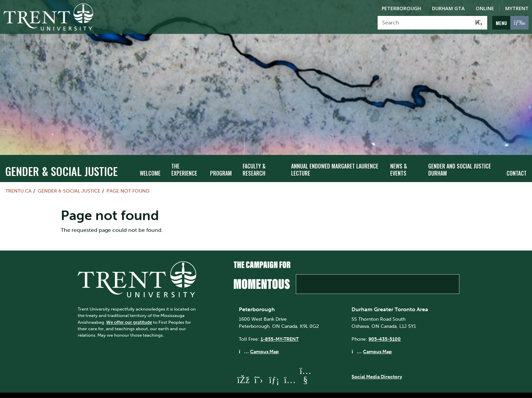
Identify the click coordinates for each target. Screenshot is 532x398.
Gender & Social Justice (61, 158)
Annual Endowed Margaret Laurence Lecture (335, 157)
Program (221, 160)
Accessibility (256, 389)
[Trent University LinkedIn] (274, 367)
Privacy (288, 389)
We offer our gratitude (129, 309)
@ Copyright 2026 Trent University (344, 389)
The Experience (184, 157)
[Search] (424, 23)
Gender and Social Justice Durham (460, 157)
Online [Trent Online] (485, 8)
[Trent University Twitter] (259, 367)
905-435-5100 (385, 326)
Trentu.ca (18, 178)
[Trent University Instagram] (290, 367)
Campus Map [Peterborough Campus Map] (264, 339)
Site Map (222, 389)
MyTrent (517, 8)
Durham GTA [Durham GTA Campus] (448, 8)
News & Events (399, 157)
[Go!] (479, 23)
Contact (517, 160)
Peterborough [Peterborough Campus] (401, 8)
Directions (191, 389)
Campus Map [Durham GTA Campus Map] (377, 339)
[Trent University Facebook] (243, 367)
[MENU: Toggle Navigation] (510, 23)
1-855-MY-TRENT (280, 326)
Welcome (150, 160)
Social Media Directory (377, 364)
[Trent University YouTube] (305, 367)
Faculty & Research (254, 157)
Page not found (128, 178)
